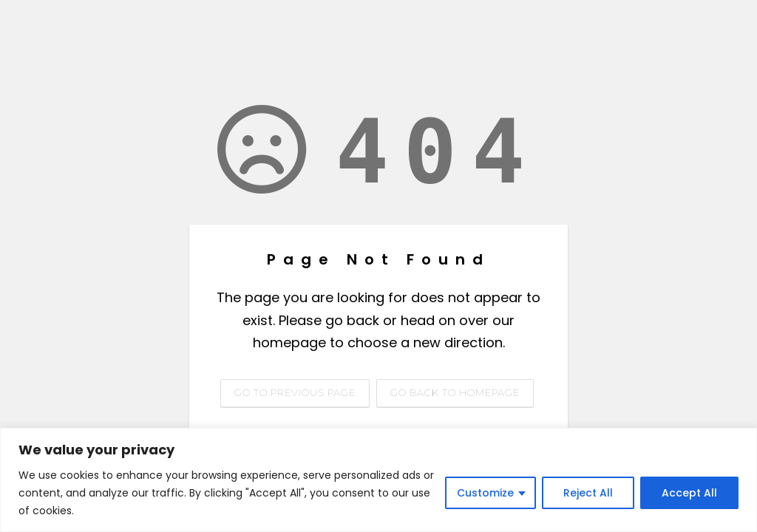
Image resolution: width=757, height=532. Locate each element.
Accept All (689, 493)
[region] (378, 480)
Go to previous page (295, 392)
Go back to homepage (455, 392)
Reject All (588, 493)
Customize (485, 493)
